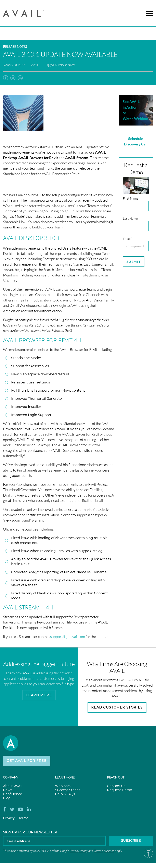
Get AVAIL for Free (27, 761)
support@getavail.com (68, 637)
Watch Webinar (135, 119)
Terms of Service (104, 851)
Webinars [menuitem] (63, 786)
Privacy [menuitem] (9, 818)
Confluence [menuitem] (13, 794)
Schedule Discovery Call (136, 141)
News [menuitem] (8, 790)
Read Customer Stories (117, 707)
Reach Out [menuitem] (116, 778)
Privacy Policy (79, 851)
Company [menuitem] (11, 778)
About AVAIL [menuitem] (13, 786)
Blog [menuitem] (7, 798)
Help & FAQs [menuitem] (65, 794)
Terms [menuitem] (23, 818)
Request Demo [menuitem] (120, 790)
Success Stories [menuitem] (68, 790)
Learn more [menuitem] (65, 778)
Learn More (39, 695)
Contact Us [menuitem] (116, 786)
